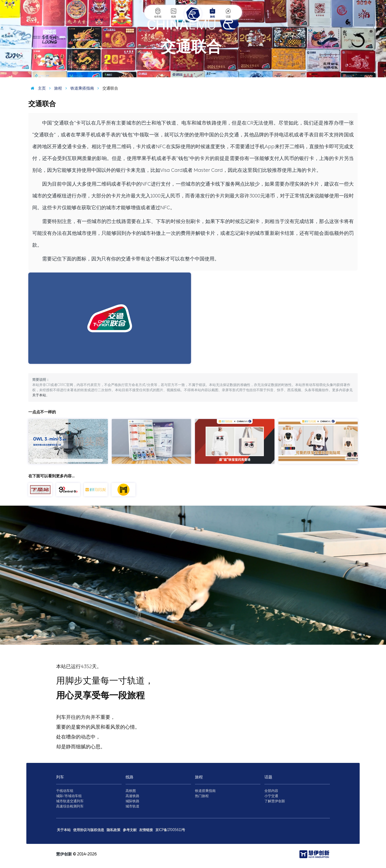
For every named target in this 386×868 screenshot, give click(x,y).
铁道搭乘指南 (205, 791)
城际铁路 (132, 801)
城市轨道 (132, 806)
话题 (228, 13)
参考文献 (130, 830)
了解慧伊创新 (275, 801)
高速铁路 (132, 796)
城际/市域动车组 (69, 796)
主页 (37, 88)
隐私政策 (113, 830)
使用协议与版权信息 (89, 830)
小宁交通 (271, 796)
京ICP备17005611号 (170, 830)
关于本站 (39, 395)
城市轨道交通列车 (70, 801)
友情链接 (146, 830)
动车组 (158, 13)
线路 (174, 13)
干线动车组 (65, 791)
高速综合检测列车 (70, 806)
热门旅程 (202, 796)
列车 (60, 777)
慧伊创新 (64, 854)
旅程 (212, 13)
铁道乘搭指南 (79, 88)
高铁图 (131, 791)
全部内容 (271, 791)
